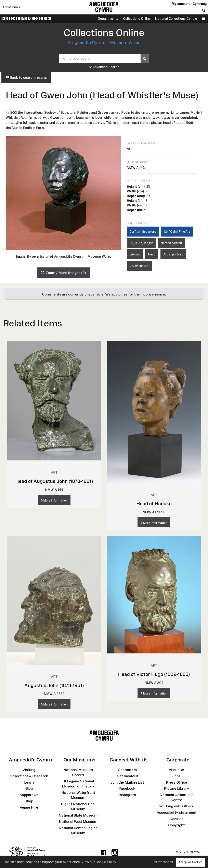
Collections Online (137, 19)
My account (181, 4)
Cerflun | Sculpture (143, 232)
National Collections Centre (176, 19)
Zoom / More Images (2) (63, 273)
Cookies (176, 819)
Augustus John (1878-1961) (54, 685)
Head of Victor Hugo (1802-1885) (154, 674)
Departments (108, 19)
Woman (135, 254)
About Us (176, 770)
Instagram (127, 795)
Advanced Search (104, 67)
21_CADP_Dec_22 (141, 243)
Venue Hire (29, 807)
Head (152, 254)
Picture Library (177, 788)
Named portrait (171, 243)
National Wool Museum (78, 822)
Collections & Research (26, 19)
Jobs (176, 776)
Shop (29, 801)
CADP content (140, 266)
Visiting (29, 770)
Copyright (176, 825)
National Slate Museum (78, 815)
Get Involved (127, 776)
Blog (29, 788)
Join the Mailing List (127, 782)
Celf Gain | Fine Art (177, 232)
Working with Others (176, 806)
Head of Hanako (154, 503)
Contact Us (127, 770)
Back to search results (26, 77)
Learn (29, 782)
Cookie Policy (106, 862)
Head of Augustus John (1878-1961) (54, 481)
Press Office (177, 782)
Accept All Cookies (191, 862)
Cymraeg (200, 4)
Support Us (29, 795)
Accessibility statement (177, 812)
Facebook (127, 788)
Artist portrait (173, 254)
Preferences (163, 862)
